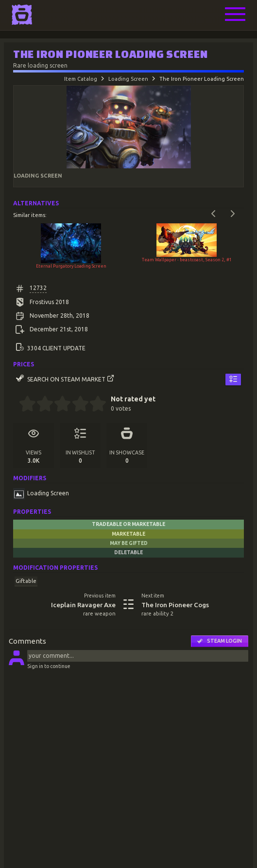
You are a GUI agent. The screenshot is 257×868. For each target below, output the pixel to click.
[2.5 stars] (59, 405)
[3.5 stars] (76, 405)
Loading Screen (128, 79)
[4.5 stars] (94, 405)
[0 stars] (16, 405)
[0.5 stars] (23, 405)
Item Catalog (81, 79)
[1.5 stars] (41, 405)
